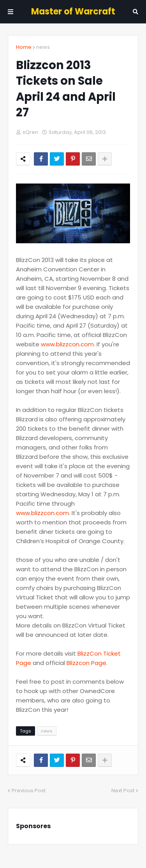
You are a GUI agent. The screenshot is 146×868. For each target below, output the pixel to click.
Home (24, 47)
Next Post (123, 790)
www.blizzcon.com (67, 344)
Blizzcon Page (86, 663)
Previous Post (29, 790)
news (43, 47)
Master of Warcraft (73, 12)
